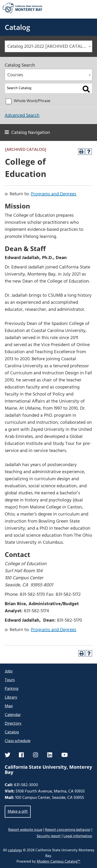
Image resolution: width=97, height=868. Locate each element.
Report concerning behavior (68, 830)
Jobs (9, 671)
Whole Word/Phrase (32, 101)
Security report (49, 836)
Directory (13, 724)
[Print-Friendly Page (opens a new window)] (81, 152)
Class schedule (18, 741)
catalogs (15, 850)
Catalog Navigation (31, 133)
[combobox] (48, 46)
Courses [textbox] (15, 75)
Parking (12, 689)
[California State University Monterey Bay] (22, 13)
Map (9, 706)
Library (11, 698)
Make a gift (18, 812)
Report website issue (25, 830)
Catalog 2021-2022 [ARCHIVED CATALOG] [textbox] (49, 47)
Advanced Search (22, 116)
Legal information (78, 836)
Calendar (13, 715)
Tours (10, 680)
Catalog (17, 27)
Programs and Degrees (54, 194)
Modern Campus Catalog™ (58, 862)
